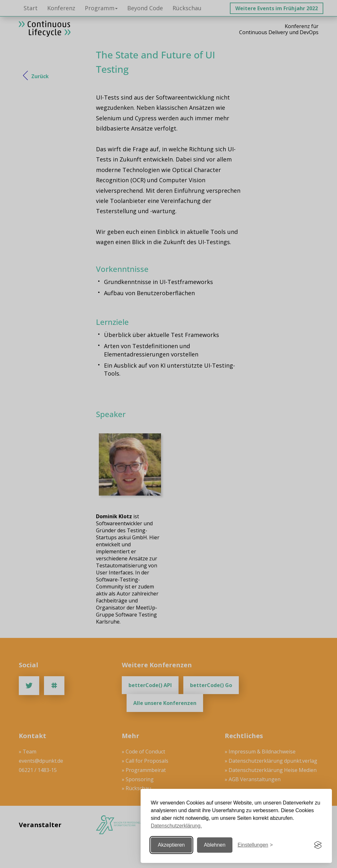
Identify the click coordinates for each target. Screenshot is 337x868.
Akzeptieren (171, 845)
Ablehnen (215, 845)
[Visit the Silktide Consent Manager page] (318, 845)
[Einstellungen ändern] (255, 845)
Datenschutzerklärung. (176, 826)
